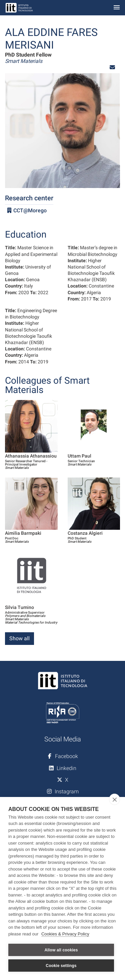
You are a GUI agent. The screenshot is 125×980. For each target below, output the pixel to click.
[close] (114, 799)
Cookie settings (61, 966)
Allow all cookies (61, 950)
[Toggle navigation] (117, 8)
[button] (112, 67)
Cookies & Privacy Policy (65, 934)
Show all (19, 638)
